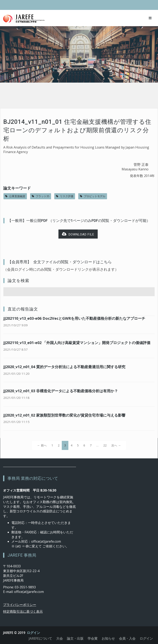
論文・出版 (75, 638)
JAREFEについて (40, 638)
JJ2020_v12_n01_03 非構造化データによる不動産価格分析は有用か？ (61, 391)
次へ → (116, 445)
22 (105, 445)
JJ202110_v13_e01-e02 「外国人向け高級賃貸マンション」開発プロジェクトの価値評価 (77, 343)
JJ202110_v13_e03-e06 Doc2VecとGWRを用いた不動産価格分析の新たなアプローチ (74, 318)
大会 (59, 638)
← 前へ (42, 445)
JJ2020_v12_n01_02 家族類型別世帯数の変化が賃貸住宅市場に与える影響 (64, 415)
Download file (78, 234)
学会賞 (93, 638)
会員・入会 (127, 638)
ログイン (33, 633)
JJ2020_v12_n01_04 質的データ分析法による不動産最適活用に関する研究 (64, 367)
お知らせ (108, 638)
